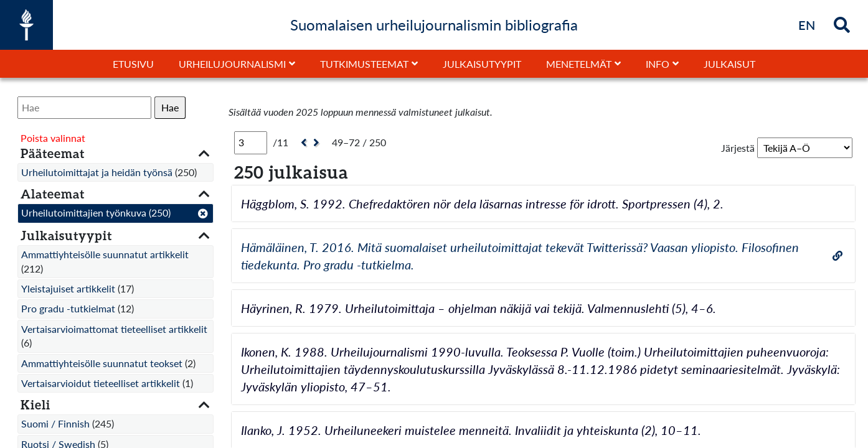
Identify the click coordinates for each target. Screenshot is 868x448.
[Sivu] (251, 142)
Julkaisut (729, 64)
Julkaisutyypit (482, 64)
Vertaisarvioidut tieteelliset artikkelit (101, 383)
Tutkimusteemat (364, 64)
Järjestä (738, 148)
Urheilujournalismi (232, 64)
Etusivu (133, 64)
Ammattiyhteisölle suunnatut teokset (102, 363)
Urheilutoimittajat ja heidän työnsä (97, 172)
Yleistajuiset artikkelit (68, 288)
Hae (170, 107)
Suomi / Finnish (55, 423)
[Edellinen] (302, 143)
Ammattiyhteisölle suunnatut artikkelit (105, 254)
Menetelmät (579, 64)
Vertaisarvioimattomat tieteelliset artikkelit (114, 329)
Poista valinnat (53, 138)
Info (658, 64)
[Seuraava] (318, 143)
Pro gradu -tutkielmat (68, 308)
